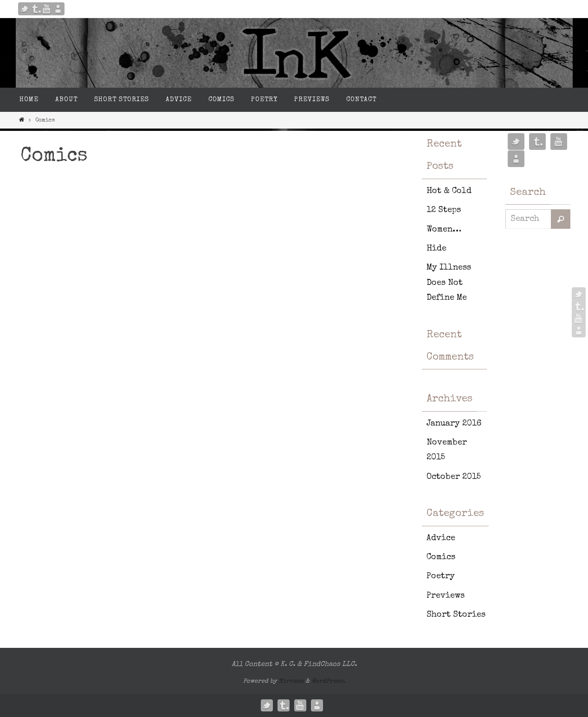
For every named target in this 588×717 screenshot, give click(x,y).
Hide (436, 249)
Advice (441, 538)
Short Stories (456, 615)
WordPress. (328, 681)
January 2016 (454, 424)
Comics (441, 557)
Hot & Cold (449, 191)
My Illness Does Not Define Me (449, 283)
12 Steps (444, 210)
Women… (444, 230)
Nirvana (291, 681)
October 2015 (454, 477)
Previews (446, 596)
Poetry (441, 576)
